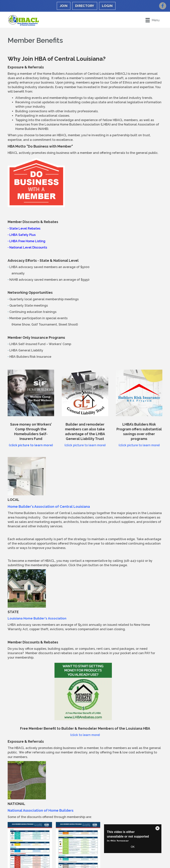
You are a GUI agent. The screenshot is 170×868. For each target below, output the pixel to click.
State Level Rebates (25, 228)
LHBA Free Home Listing (27, 241)
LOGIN (107, 6)
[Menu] (153, 20)
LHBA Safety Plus (22, 235)
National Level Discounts (28, 247)
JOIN (64, 6)
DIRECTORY (85, 6)
